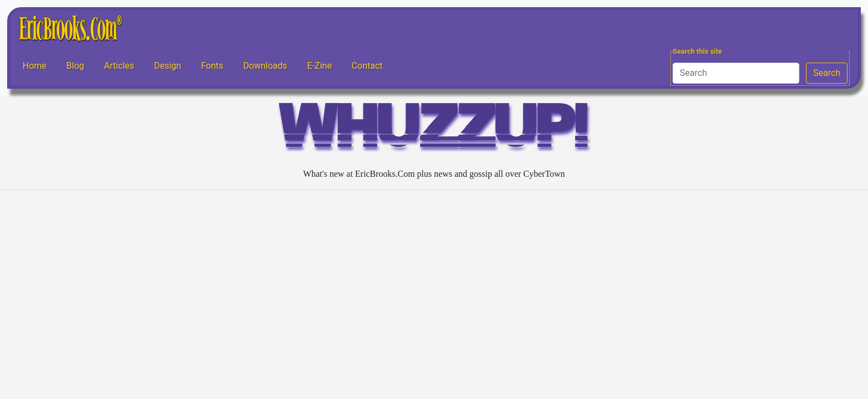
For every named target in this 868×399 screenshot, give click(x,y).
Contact (367, 66)
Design (167, 66)
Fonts (212, 66)
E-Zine (319, 66)
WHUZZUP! (434, 131)
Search (827, 73)
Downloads (265, 66)
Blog (75, 66)
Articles (119, 66)
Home (35, 66)
